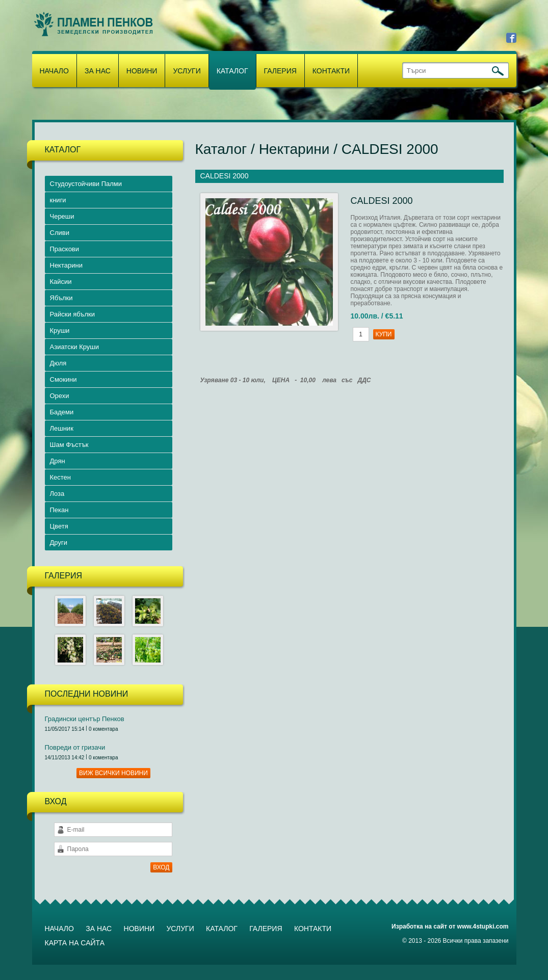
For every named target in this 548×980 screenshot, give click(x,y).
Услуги (187, 71)
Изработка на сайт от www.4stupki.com (450, 926)
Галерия (280, 71)
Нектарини (66, 265)
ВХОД (161, 867)
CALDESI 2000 (390, 149)
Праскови (65, 249)
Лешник (62, 428)
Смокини (63, 379)
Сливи (60, 233)
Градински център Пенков (85, 719)
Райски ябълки (73, 314)
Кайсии (61, 282)
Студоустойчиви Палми (86, 184)
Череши (62, 216)
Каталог (232, 71)
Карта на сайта (75, 943)
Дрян (58, 461)
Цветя (59, 526)
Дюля (58, 363)
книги (58, 200)
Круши (60, 330)
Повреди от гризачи (75, 747)
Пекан (59, 510)
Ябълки (61, 298)
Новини (142, 71)
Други (59, 542)
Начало (54, 71)
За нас (98, 71)
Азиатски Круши (75, 347)
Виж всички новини (113, 773)
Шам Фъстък (69, 445)
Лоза (57, 494)
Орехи (60, 396)
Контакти (331, 71)
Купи (384, 334)
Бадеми (62, 412)
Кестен (61, 477)
